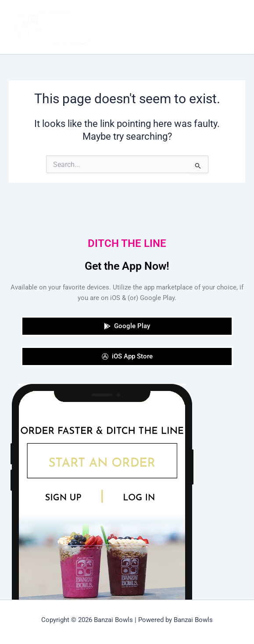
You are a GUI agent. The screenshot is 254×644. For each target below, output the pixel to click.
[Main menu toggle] (236, 27)
